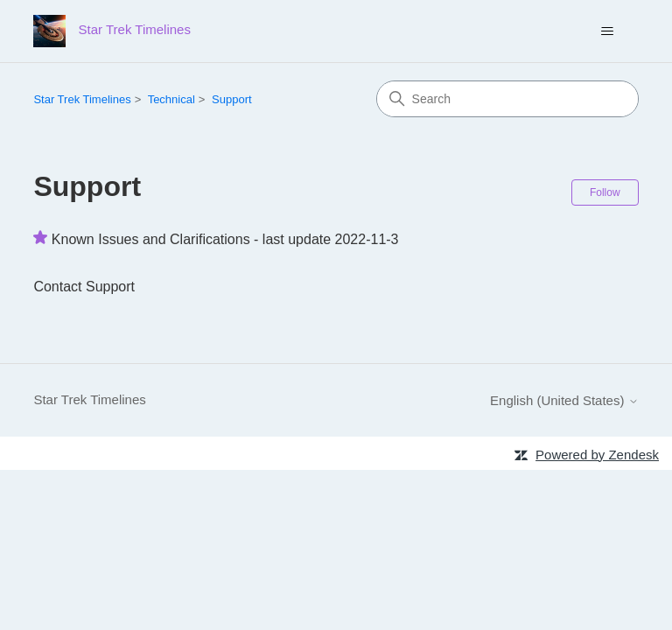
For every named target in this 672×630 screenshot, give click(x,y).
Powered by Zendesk (597, 455)
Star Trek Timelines (82, 99)
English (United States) (564, 400)
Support (232, 99)
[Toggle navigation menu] (608, 31)
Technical (171, 99)
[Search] (507, 99)
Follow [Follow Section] (605, 192)
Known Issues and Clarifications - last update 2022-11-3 (225, 239)
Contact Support (84, 287)
